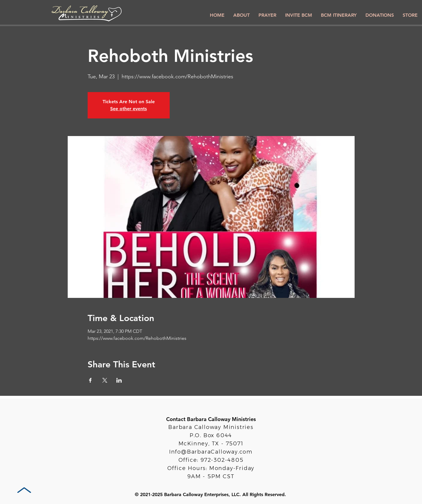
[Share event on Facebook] (90, 380)
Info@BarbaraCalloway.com (211, 452)
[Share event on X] (105, 380)
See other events (129, 109)
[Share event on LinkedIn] (119, 380)
